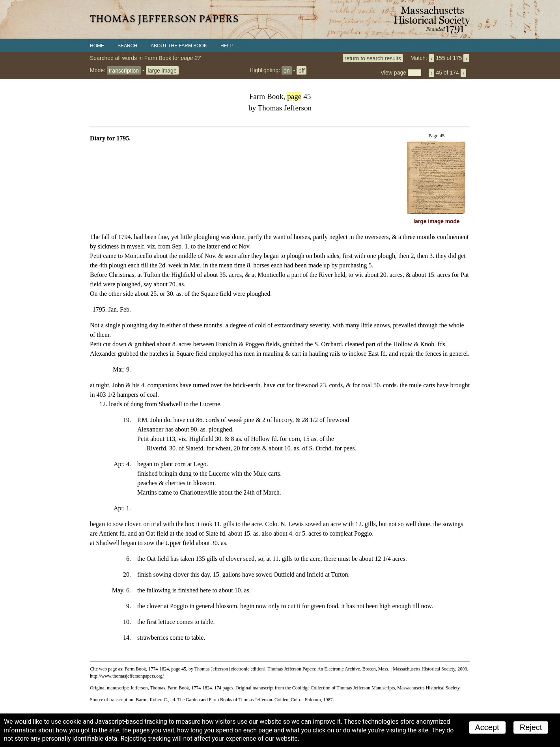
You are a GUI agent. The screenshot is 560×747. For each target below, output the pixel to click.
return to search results (373, 58)
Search (127, 46)
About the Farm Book (179, 46)
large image (162, 70)
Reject (531, 727)
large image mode (437, 221)
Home (97, 46)
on (287, 70)
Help (227, 46)
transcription (124, 70)
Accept (487, 727)
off (301, 70)
